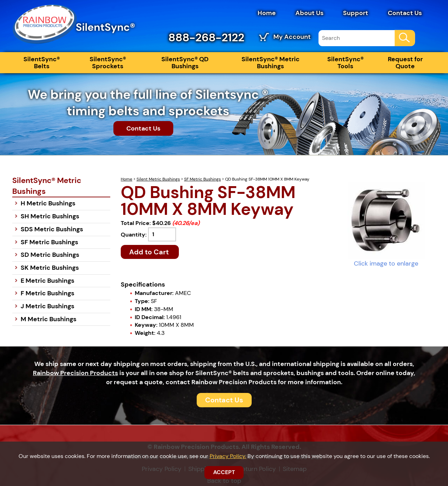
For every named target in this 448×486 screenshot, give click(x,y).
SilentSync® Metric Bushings (271, 63)
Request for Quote (405, 63)
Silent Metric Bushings (158, 179)
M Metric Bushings (48, 319)
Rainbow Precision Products (75, 373)
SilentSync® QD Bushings (185, 63)
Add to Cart (150, 252)
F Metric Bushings (47, 293)
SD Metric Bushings (50, 255)
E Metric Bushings (47, 281)
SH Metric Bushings (50, 216)
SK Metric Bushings (50, 268)
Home (267, 13)
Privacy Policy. (228, 456)
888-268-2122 (206, 37)
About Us (309, 13)
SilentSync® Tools (345, 63)
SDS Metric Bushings (52, 229)
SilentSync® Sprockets (108, 63)
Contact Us (405, 13)
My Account (292, 37)
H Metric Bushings (48, 203)
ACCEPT (224, 472)
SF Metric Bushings (202, 179)
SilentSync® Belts (42, 63)
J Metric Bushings (47, 306)
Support (356, 13)
